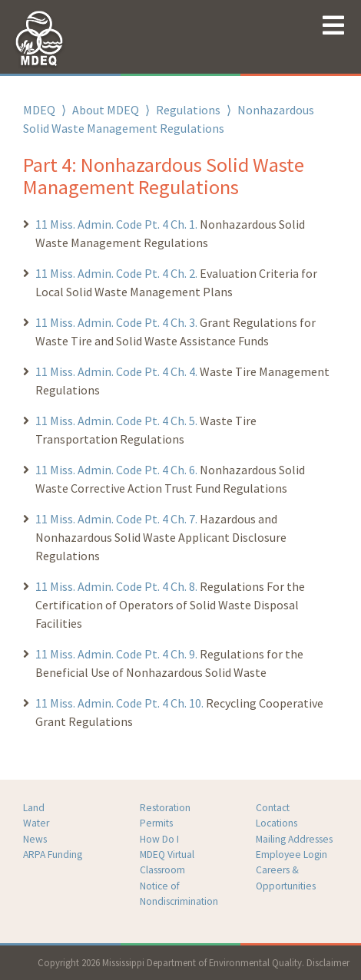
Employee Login (291, 855)
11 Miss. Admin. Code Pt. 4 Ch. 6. (118, 470)
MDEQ (39, 110)
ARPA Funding (53, 855)
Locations (277, 823)
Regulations (188, 110)
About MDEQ (106, 110)
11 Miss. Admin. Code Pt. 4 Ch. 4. (116, 371)
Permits (156, 823)
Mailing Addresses (294, 839)
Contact (273, 808)
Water (36, 823)
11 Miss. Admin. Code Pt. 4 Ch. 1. (116, 224)
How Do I (159, 839)
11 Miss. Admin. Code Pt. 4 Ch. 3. (116, 322)
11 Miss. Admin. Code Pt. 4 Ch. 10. (121, 703)
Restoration (165, 808)
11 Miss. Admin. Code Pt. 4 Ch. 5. (116, 421)
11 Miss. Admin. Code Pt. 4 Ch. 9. (118, 654)
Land (34, 808)
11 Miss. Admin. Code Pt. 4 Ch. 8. (116, 586)
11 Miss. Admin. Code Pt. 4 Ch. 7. (116, 519)
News (35, 839)
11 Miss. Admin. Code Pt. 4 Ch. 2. (116, 273)
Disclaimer (328, 962)
